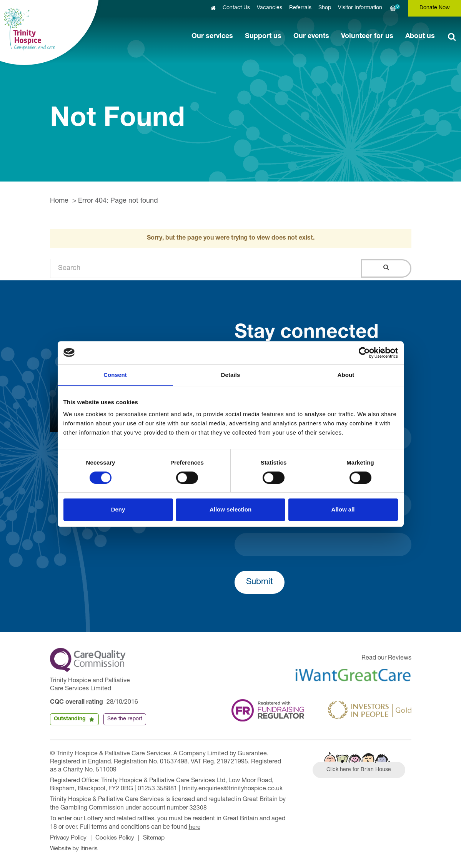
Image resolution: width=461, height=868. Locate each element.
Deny (118, 509)
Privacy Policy (69, 838)
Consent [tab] (115, 375)
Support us (263, 37)
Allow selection (230, 509)
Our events (311, 37)
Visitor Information (360, 8)
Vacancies (270, 8)
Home (59, 201)
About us (420, 37)
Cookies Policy (118, 838)
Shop (325, 8)
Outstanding (70, 719)
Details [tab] (231, 375)
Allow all (343, 509)
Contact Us (236, 8)
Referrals (300, 8)
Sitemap (159, 838)
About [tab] (346, 375)
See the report (125, 719)
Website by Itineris (75, 848)
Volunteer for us (367, 37)
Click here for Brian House (360, 770)
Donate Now (435, 8)
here (195, 827)
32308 (198, 808)
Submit (260, 582)
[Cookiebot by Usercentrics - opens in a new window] (364, 353)
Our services (212, 37)
